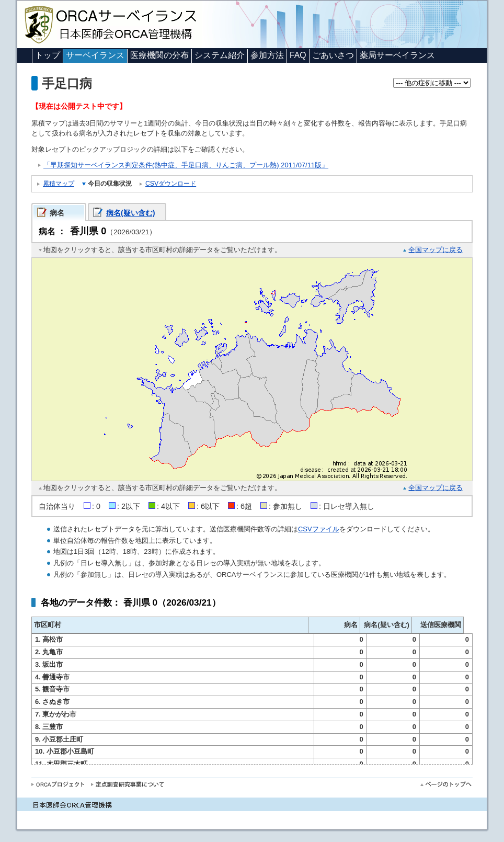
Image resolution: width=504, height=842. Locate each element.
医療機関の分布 (159, 55)
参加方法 (267, 55)
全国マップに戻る (436, 250)
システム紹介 (220, 55)
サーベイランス (95, 55)
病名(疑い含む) (131, 213)
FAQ (298, 55)
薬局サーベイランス (397, 55)
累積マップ (59, 184)
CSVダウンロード (171, 184)
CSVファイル (319, 529)
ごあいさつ (333, 55)
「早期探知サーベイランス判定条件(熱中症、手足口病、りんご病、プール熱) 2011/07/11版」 (186, 165)
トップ (48, 55)
